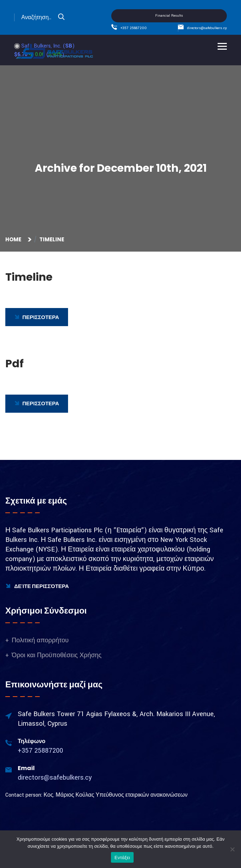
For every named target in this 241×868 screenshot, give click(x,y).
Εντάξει (122, 858)
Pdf (15, 364)
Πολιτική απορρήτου (40, 640)
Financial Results (169, 16)
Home (14, 239)
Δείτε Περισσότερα (37, 586)
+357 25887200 (134, 28)
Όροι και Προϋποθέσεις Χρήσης (57, 655)
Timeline (52, 239)
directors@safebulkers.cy (207, 28)
